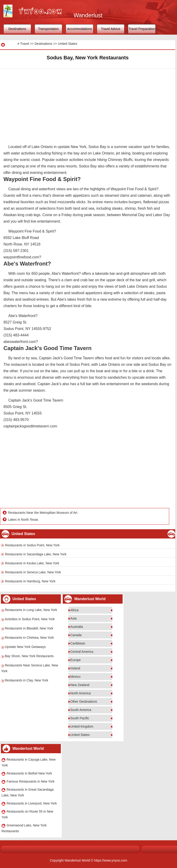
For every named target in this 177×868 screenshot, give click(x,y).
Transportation (48, 29)
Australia (77, 627)
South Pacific (80, 718)
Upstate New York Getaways (25, 647)
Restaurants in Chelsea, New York (29, 638)
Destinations (17, 29)
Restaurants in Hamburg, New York (30, 581)
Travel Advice (111, 29)
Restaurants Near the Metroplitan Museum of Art (43, 513)
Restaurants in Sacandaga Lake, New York (36, 554)
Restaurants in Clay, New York (27, 680)
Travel (24, 44)
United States (68, 44)
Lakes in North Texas (23, 520)
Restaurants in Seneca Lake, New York (33, 572)
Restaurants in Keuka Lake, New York (32, 563)
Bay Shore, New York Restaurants (29, 656)
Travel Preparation (142, 29)
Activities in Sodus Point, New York (30, 619)
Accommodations (79, 29)
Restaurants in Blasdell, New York (29, 628)
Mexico (75, 677)
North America (81, 693)
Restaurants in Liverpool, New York (32, 803)
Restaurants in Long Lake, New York (31, 610)
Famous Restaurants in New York (31, 781)
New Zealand (80, 685)
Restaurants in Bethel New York (29, 773)
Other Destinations (84, 702)
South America (81, 710)
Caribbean (78, 643)
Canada (76, 635)
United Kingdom (82, 726)
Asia (73, 618)
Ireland (75, 668)
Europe (75, 660)
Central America (82, 652)
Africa (74, 610)
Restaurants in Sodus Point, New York (32, 545)
